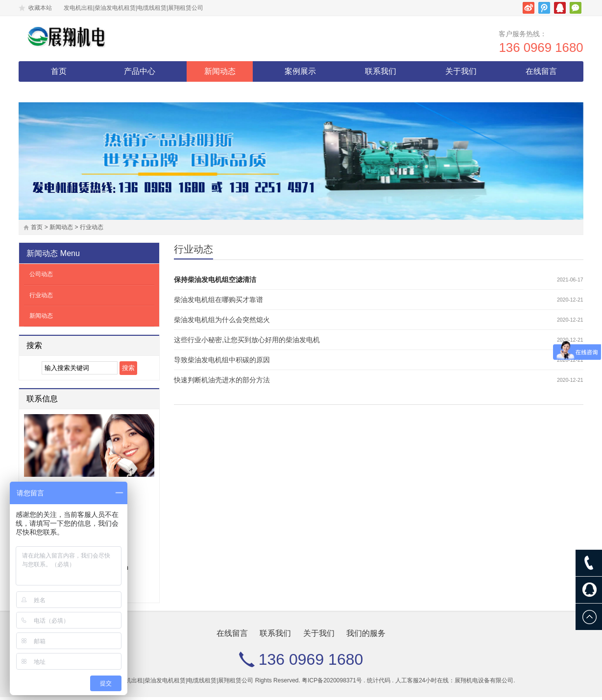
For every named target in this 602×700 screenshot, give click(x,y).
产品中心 (140, 74)
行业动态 (92, 230)
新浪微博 (529, 8)
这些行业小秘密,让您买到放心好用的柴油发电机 (247, 343)
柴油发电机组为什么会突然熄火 (222, 323)
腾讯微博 (544, 8)
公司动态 (41, 277)
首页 (59, 74)
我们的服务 (59, 95)
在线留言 (541, 74)
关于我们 (461, 74)
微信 (576, 8)
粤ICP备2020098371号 (332, 683)
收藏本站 (40, 8)
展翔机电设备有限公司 (484, 683)
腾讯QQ (560, 8)
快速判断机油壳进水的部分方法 (222, 383)
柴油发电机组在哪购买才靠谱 (218, 303)
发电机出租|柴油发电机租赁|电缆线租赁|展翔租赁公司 (183, 683)
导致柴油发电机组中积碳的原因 (222, 363)
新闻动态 (220, 74)
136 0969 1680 (538, 50)
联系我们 (381, 74)
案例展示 (300, 74)
